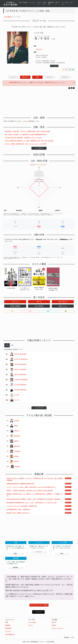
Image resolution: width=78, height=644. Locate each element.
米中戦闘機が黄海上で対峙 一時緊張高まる (18, 510)
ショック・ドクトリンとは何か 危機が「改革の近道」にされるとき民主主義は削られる (31, 487)
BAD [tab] (12, 345)
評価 (37, 77)
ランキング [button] (32, 3)
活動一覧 (25, 77)
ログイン (72, 4)
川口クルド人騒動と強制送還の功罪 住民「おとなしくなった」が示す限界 (25, 144)
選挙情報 (51, 4)
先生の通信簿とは (10, 634)
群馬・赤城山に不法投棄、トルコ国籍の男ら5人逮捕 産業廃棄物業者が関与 (25, 135)
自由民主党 (39, 49)
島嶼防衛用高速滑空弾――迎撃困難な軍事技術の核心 (21, 484)
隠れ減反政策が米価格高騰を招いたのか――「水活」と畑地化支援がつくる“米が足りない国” (32, 503)
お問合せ (54, 625)
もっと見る (54, 66)
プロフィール (15, 302)
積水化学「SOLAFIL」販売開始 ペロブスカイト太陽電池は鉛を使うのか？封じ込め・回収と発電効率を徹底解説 (35, 479)
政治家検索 (8, 628)
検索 (18, 554)
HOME (20, 3)
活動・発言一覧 (63, 302)
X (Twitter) (38, 612)
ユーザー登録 (65, 4)
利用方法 (45, 4)
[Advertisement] (39, 103)
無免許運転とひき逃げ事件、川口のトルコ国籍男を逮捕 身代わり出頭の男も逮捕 (27, 131)
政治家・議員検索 (15, 306)
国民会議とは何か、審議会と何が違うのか (18, 513)
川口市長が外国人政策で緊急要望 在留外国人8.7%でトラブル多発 (23, 138)
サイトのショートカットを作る (39, 605)
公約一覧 (39, 302)
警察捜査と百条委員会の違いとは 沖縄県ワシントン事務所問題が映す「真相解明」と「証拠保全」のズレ (35, 495)
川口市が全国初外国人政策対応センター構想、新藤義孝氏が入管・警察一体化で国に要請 (29, 141)
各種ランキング (63, 306)
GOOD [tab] (7, 345)
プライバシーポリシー (58, 628)
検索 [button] (25, 3)
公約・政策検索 (39, 306)
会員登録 (11, 83)
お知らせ (39, 4)
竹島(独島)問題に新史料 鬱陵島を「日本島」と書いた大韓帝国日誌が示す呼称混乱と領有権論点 (33, 499)
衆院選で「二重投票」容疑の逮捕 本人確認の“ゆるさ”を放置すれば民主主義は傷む (30, 491)
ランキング (41, 552)
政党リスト (58, 4)
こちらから (26, 121)
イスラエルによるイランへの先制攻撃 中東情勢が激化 (22, 506)
